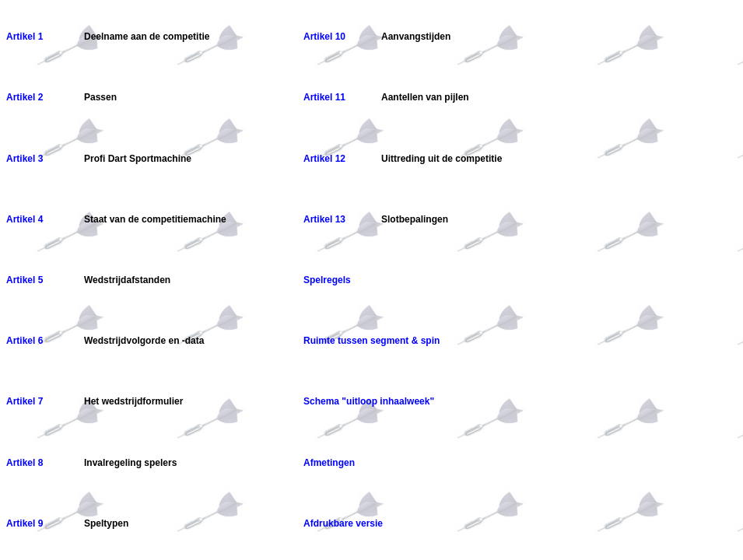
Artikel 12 (324, 159)
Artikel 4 (25, 219)
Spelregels (327, 280)
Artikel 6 (25, 341)
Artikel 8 (25, 463)
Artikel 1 (25, 37)
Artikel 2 (25, 97)
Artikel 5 (25, 280)
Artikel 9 (25, 523)
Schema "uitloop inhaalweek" (369, 401)
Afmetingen (329, 463)
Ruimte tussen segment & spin (371, 341)
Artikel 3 (25, 159)
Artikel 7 (25, 401)
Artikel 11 (324, 97)
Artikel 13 (324, 219)
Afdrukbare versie (343, 523)
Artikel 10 (324, 37)
